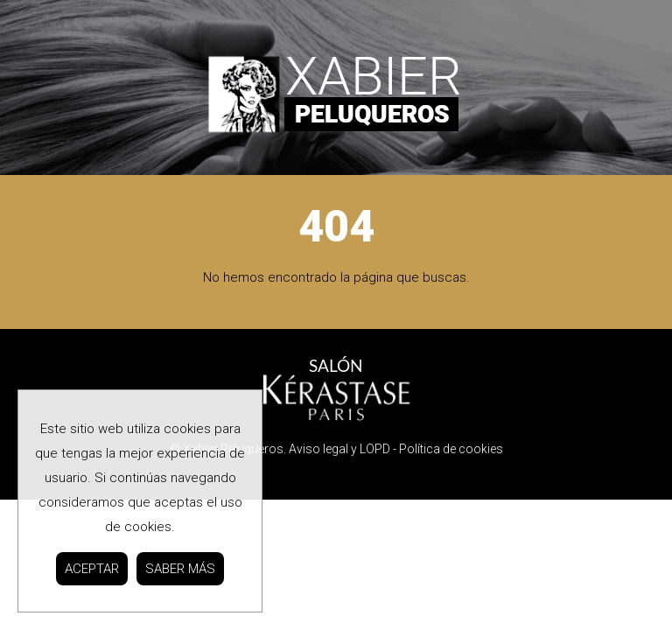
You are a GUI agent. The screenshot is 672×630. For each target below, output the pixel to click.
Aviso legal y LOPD (339, 449)
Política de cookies (451, 449)
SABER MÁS (180, 569)
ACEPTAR (92, 569)
